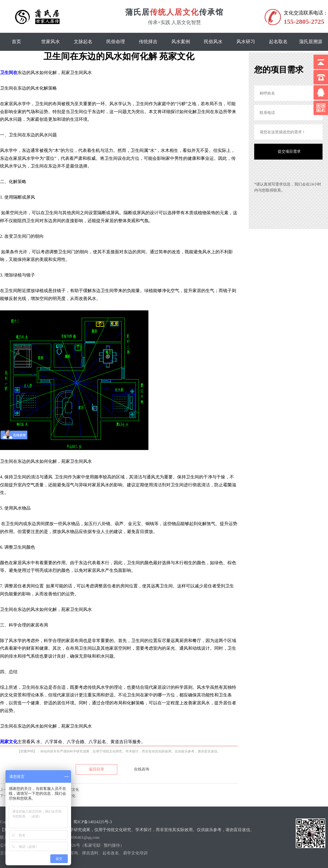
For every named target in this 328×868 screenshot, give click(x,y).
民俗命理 (116, 42)
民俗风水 (213, 42)
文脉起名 (83, 42)
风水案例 (181, 42)
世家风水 (51, 42)
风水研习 (246, 42)
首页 (16, 42)
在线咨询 (142, 769)
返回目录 (96, 769)
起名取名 (278, 42)
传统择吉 (148, 42)
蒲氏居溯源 (311, 42)
